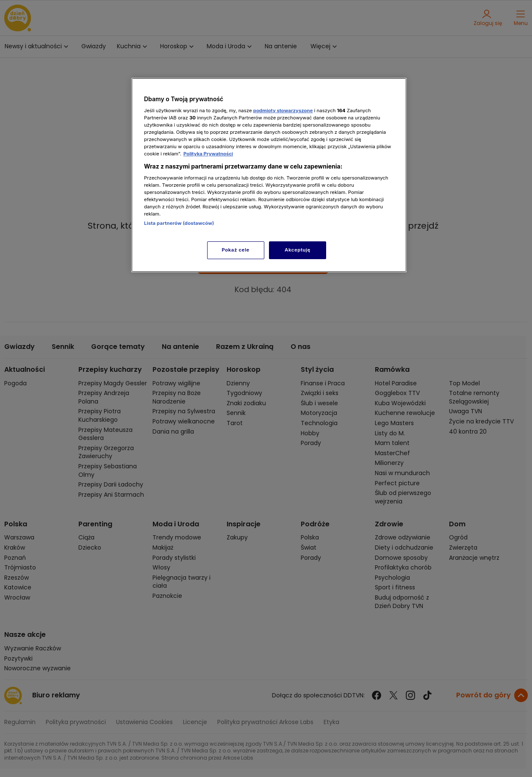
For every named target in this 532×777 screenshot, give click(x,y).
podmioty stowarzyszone (283, 111)
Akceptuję (298, 250)
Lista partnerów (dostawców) (179, 223)
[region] (269, 175)
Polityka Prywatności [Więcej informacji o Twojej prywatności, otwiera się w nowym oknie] (208, 154)
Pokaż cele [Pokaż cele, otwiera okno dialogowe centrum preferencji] (236, 250)
